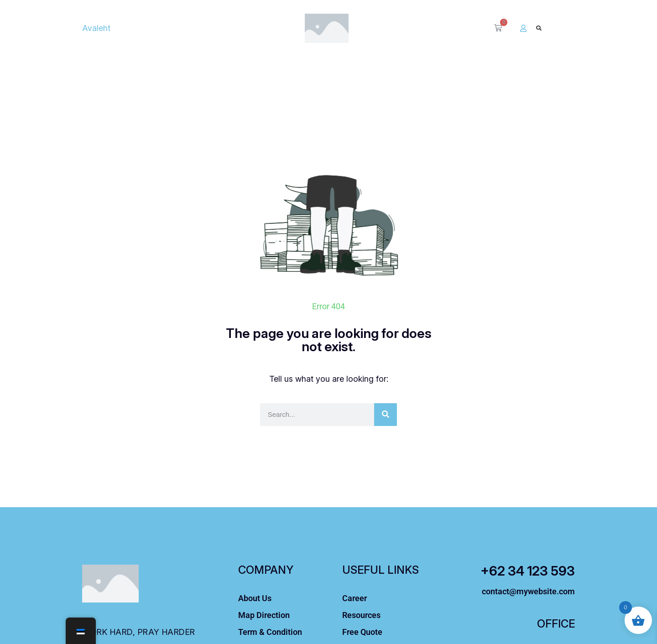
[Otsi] (386, 415)
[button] (539, 28)
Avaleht (96, 28)
